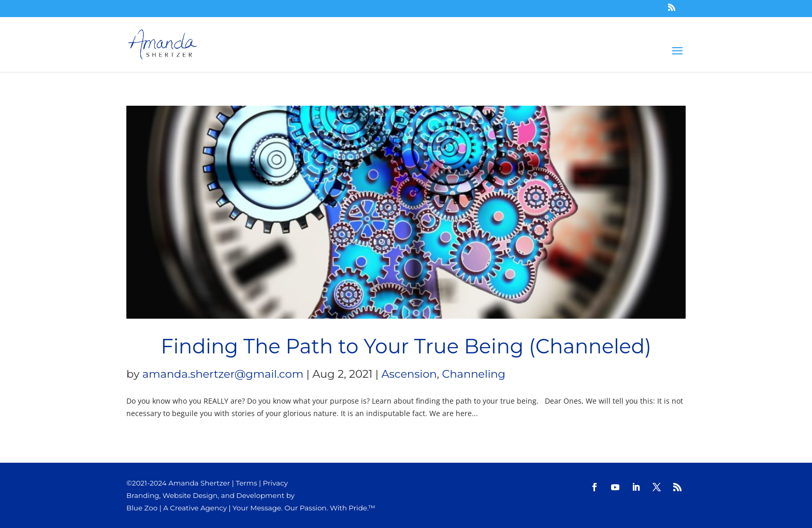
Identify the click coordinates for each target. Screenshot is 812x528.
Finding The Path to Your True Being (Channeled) (406, 346)
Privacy (275, 483)
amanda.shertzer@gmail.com (223, 374)
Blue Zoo (142, 508)
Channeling (474, 374)
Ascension (409, 374)
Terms (246, 483)
